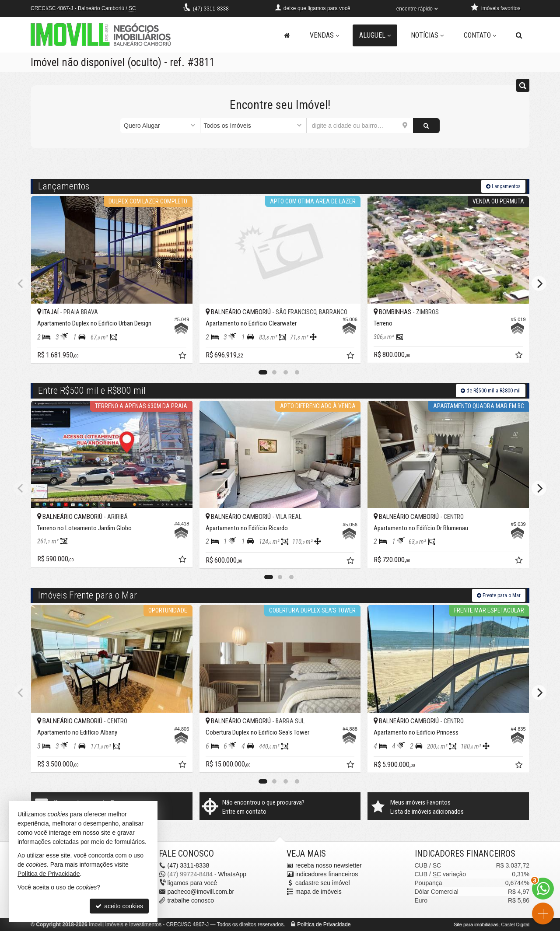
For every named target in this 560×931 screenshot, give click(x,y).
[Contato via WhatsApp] (543, 889)
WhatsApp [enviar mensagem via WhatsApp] (232, 874)
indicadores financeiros (327, 874)
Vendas (324, 35)
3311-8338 (211, 9)
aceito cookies (119, 906)
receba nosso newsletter (329, 865)
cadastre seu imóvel (323, 883)
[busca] (519, 35)
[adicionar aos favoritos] (183, 357)
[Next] (539, 283)
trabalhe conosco (191, 900)
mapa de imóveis (318, 892)
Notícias (427, 35)
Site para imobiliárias (476, 924)
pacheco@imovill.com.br (201, 892)
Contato (480, 35)
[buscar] (426, 126)
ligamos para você (192, 883)
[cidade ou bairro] (360, 126)
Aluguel (375, 35)
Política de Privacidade (324, 924)
